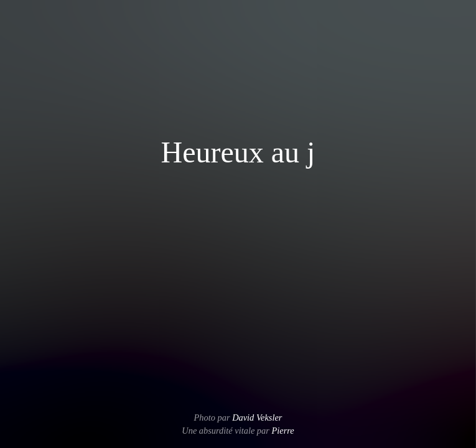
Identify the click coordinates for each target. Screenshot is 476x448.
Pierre (282, 431)
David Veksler (257, 418)
